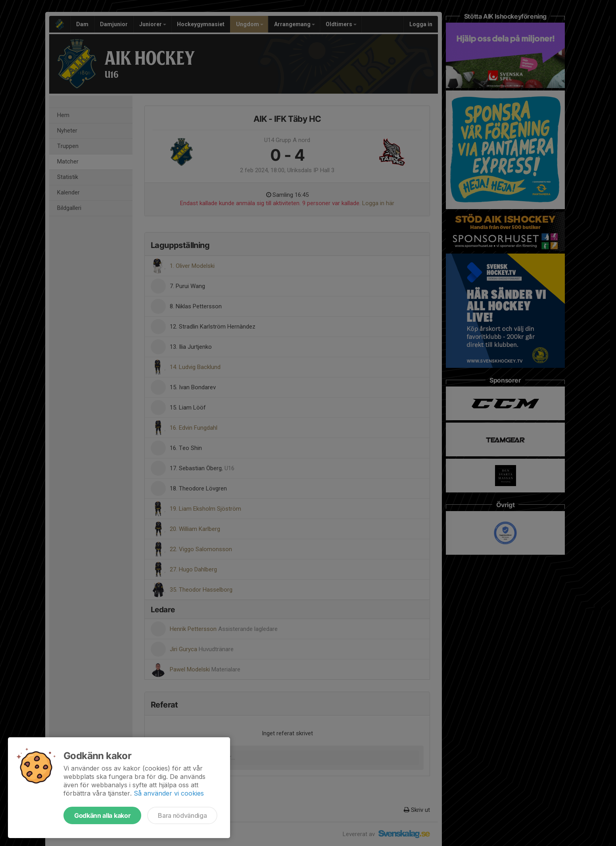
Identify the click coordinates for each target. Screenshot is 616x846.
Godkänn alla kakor (102, 815)
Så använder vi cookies (169, 793)
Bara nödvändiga (182, 815)
